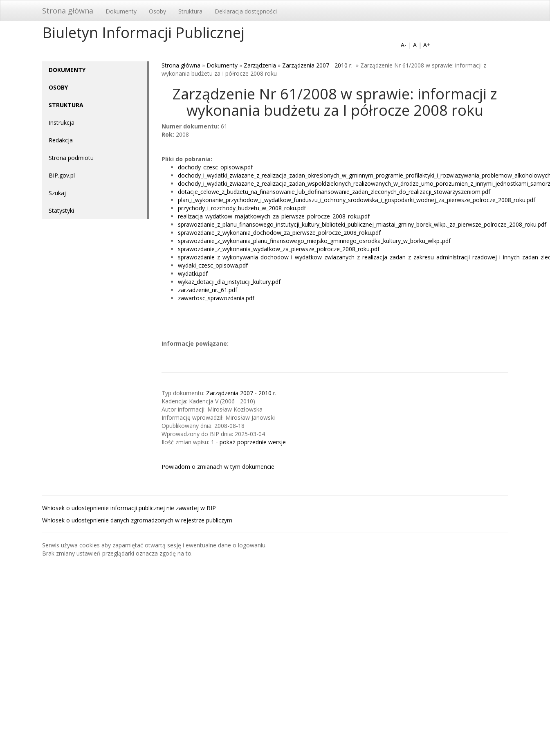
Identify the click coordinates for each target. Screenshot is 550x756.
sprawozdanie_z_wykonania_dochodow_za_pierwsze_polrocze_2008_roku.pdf (279, 233)
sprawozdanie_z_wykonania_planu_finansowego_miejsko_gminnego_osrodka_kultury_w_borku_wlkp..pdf (314, 241)
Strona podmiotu (71, 158)
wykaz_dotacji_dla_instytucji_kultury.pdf (229, 282)
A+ (427, 45)
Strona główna (68, 11)
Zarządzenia (260, 65)
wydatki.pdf (193, 273)
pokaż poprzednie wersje (253, 442)
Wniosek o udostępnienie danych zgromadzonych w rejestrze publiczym (137, 520)
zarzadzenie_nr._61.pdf (208, 290)
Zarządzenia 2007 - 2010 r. (318, 65)
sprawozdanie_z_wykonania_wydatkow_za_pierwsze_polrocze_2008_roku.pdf (279, 249)
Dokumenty (121, 11)
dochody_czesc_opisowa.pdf (215, 167)
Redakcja (61, 140)
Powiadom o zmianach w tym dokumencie (218, 467)
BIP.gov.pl (62, 175)
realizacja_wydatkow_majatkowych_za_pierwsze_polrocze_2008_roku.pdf (274, 216)
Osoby (157, 11)
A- (404, 45)
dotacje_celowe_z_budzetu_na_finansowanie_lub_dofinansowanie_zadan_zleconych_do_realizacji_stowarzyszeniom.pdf (334, 192)
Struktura (190, 11)
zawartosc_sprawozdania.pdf (216, 298)
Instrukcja (62, 123)
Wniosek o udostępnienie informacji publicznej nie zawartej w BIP (129, 508)
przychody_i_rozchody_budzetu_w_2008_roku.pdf (242, 208)
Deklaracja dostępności (246, 11)
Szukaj (57, 193)
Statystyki (61, 210)
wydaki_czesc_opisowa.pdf (213, 265)
